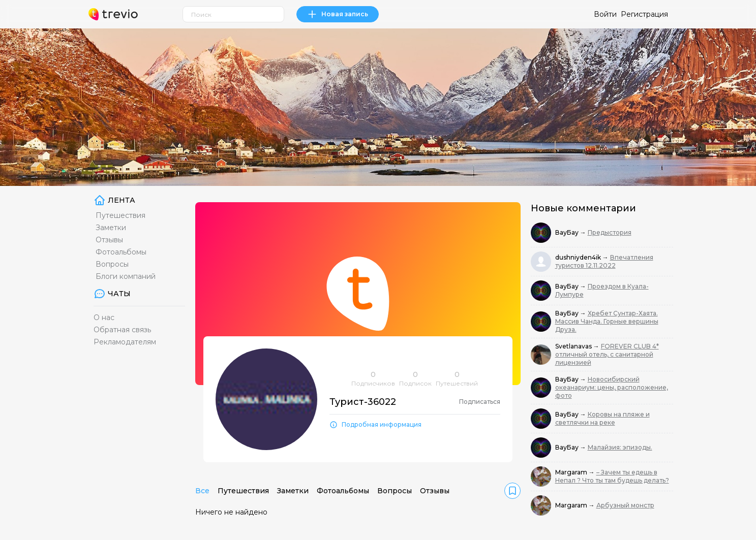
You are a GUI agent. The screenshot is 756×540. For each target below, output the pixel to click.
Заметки (111, 228)
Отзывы (109, 240)
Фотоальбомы (121, 252)
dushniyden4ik (579, 257)
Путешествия (120, 215)
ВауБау (568, 232)
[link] (512, 491)
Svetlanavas (574, 346)
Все (202, 491)
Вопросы (112, 264)
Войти (605, 14)
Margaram (572, 472)
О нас (104, 317)
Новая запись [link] (338, 14)
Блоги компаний (126, 276)
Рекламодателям (125, 342)
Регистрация (644, 14)
